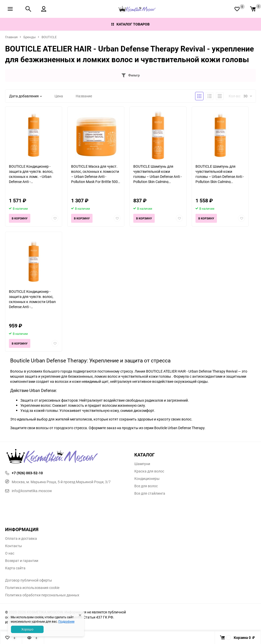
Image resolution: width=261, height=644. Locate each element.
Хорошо (27, 629)
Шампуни (142, 464)
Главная (11, 37)
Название (84, 96)
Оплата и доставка (21, 538)
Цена (59, 96)
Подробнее (66, 621)
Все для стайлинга (150, 493)
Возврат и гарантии (22, 561)
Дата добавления (25, 96)
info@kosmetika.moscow (29, 491)
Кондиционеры (147, 479)
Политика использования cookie (32, 588)
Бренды (30, 37)
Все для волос (146, 486)
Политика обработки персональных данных (42, 595)
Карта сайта (15, 568)
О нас (10, 553)
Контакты (14, 546)
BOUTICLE (49, 37)
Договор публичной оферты (29, 580)
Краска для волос (149, 471)
